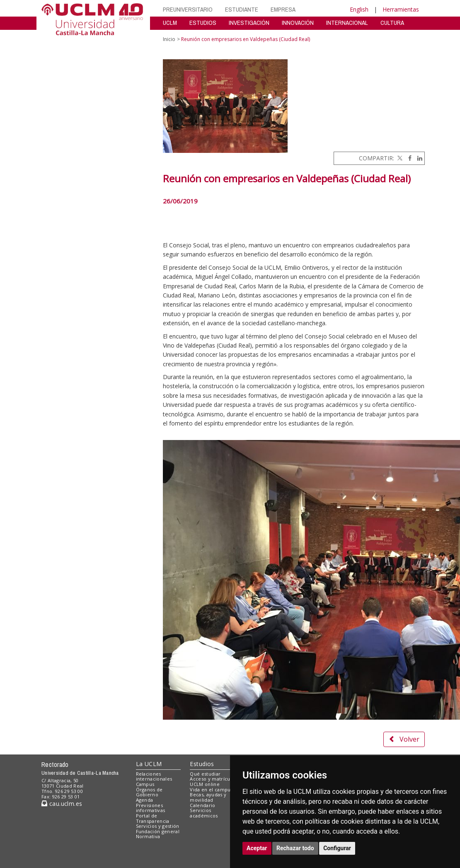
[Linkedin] (418, 158)
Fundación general (158, 831)
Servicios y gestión (158, 826)
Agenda (145, 800)
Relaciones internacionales (154, 776)
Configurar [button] (337, 848)
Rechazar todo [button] (295, 848)
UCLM (170, 23)
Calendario (202, 805)
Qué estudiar (205, 774)
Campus (145, 784)
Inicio (169, 39)
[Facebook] (408, 158)
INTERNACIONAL (347, 23)
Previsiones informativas (151, 808)
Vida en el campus (211, 789)
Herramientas (401, 9)
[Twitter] (399, 158)
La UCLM (149, 764)
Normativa (148, 836)
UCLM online (205, 784)
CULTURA (392, 23)
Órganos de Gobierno (149, 792)
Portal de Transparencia (153, 818)
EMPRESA (283, 9)
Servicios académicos (204, 813)
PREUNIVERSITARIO (188, 9)
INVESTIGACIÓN (249, 23)
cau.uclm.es (62, 804)
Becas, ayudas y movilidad (208, 797)
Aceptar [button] (257, 848)
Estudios (202, 764)
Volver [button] (404, 739)
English (359, 9)
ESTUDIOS (203, 23)
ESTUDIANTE (242, 9)
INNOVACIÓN (298, 23)
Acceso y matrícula (212, 779)
